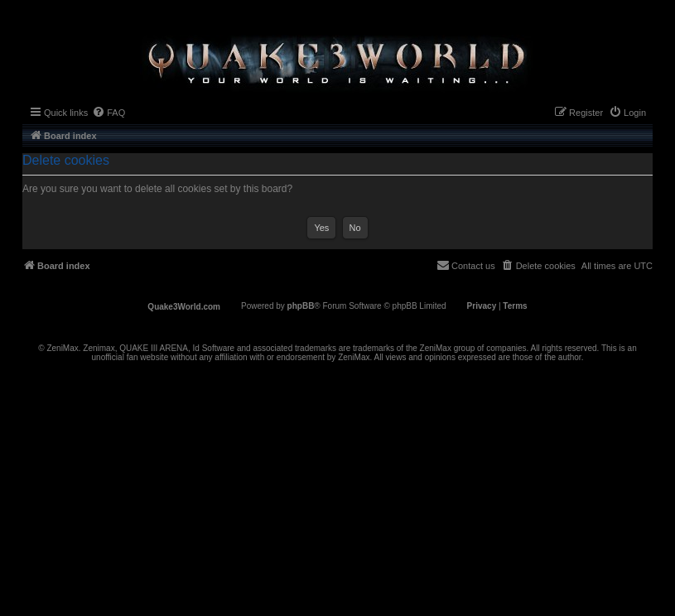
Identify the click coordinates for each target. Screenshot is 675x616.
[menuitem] (108, 113)
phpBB (301, 306)
